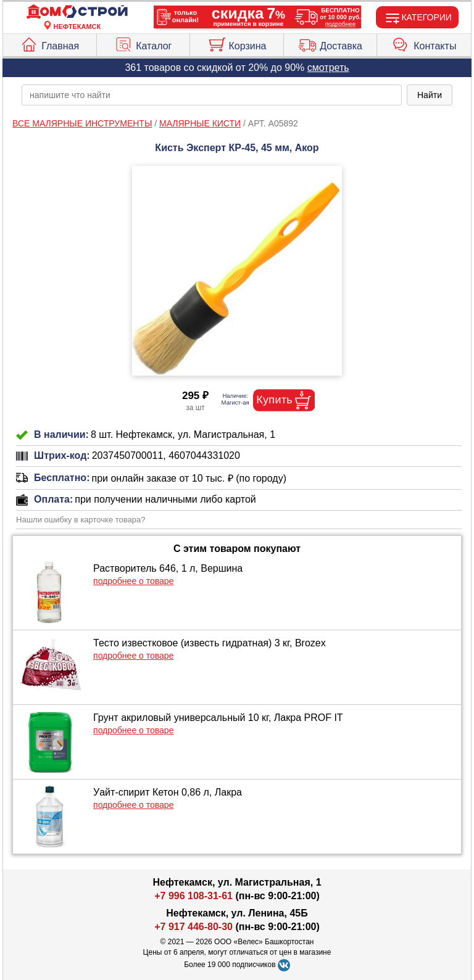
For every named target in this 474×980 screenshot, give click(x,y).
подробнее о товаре (133, 581)
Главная (49, 43)
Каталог (143, 43)
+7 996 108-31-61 (193, 896)
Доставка (330, 43)
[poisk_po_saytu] (212, 95)
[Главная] (77, 12)
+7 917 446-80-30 (193, 927)
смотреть (328, 68)
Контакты (424, 43)
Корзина (237, 43)
